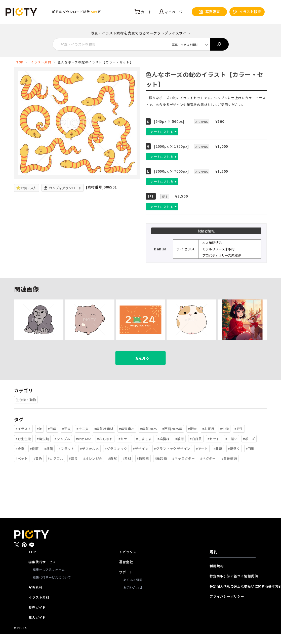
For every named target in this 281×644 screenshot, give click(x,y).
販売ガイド (37, 618)
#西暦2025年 (172, 439)
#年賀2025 (148, 439)
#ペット (22, 469)
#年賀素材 (127, 439)
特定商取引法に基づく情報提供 (232, 586)
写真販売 (209, 12)
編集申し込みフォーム (49, 580)
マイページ (171, 12)
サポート (126, 582)
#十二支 (83, 439)
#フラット (67, 459)
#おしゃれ (105, 449)
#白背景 (196, 449)
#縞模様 (164, 449)
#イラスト (24, 439)
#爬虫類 (43, 449)
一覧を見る (140, 368)
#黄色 (38, 469)
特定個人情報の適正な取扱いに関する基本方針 (232, 597)
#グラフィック (116, 459)
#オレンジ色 (93, 469)
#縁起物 (161, 469)
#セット (214, 449)
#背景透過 (229, 469)
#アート (202, 459)
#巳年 (52, 439)
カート (143, 12)
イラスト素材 (41, 62)
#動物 (192, 439)
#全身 (20, 459)
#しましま (144, 449)
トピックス (128, 562)
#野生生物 (24, 449)
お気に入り (27, 188)
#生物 (225, 439)
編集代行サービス (42, 572)
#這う (73, 469)
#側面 (34, 459)
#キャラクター (184, 469)
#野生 (239, 439)
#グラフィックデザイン (172, 459)
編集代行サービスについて (52, 588)
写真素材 (35, 598)
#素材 (127, 469)
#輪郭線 (143, 469)
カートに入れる (168, 132)
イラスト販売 (247, 12)
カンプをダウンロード (63, 188)
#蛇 (39, 439)
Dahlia (160, 249)
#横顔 (49, 459)
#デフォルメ (90, 459)
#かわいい (84, 449)
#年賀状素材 (104, 439)
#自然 (113, 469)
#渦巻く (234, 459)
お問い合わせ (133, 598)
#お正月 (208, 439)
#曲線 (218, 459)
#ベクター (208, 469)
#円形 (250, 459)
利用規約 (216, 576)
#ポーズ (249, 449)
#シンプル (63, 449)
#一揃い (232, 449)
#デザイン (141, 459)
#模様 (180, 449)
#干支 (67, 439)
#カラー (125, 449)
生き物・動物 (26, 410)
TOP (20, 62)
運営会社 (126, 572)
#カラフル (56, 469)
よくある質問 (133, 590)
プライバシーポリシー (227, 607)
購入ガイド (37, 628)
